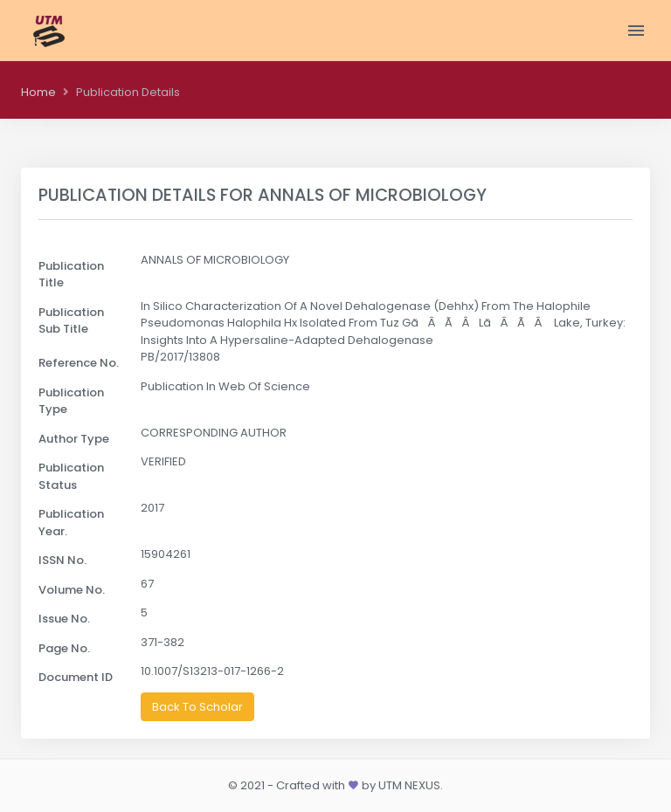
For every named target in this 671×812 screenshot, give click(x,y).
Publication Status (71, 476)
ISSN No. (62, 560)
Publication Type (71, 401)
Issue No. (64, 619)
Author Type (74, 439)
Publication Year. (71, 523)
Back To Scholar (197, 707)
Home (38, 92)
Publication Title (71, 275)
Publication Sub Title (71, 321)
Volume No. (72, 590)
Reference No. (79, 363)
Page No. (64, 648)
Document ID (76, 677)
